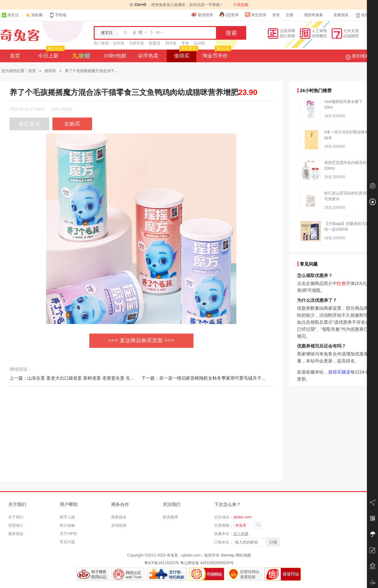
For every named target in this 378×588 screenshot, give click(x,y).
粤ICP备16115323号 (162, 563)
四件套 (171, 43)
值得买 (185, 54)
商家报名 (119, 517)
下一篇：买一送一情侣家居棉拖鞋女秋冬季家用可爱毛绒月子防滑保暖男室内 (217, 378)
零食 (185, 43)
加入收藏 (241, 534)
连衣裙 (118, 43)
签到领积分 (361, 56)
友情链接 (119, 525)
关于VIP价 (68, 534)
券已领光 (30, 124)
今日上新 (51, 54)
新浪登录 (202, 15)
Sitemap (227, 555)
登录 (276, 15)
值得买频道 (339, 372)
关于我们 (16, 517)
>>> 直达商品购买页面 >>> (142, 340)
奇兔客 (20, 35)
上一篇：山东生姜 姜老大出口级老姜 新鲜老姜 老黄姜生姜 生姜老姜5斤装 (82, 378)
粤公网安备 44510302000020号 (207, 563)
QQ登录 (229, 15)
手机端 (58, 15)
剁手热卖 (148, 56)
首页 (15, 56)
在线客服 (366, 15)
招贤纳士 (16, 525)
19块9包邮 (115, 56)
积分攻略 (67, 525)
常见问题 (67, 542)
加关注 (10, 15)
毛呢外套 (137, 43)
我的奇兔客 (314, 15)
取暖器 (155, 43)
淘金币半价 (216, 54)
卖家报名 (341, 15)
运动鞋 (199, 43)
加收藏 (37, 15)
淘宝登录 (255, 15)
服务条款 (16, 534)
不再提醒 (241, 5)
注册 (289, 15)
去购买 (72, 124)
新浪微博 (170, 517)
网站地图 (243, 555)
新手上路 (67, 517)
